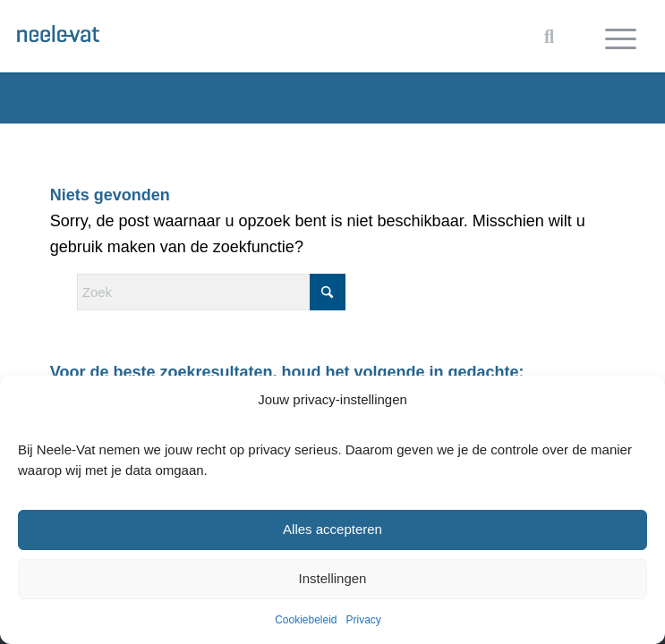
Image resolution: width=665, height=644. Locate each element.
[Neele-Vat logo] (269, 31)
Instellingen (333, 578)
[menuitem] (621, 37)
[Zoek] (211, 292)
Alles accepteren (332, 529)
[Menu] (621, 37)
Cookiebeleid (306, 620)
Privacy (364, 620)
